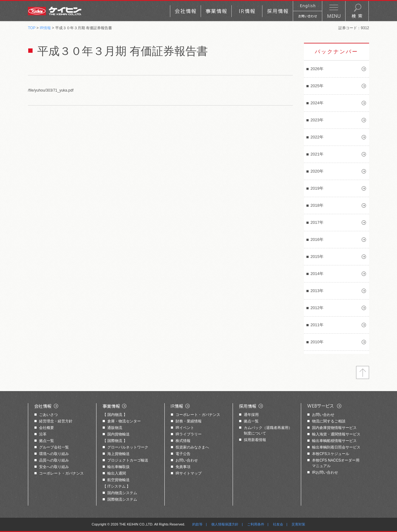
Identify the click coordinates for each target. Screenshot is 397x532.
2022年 (317, 137)
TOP (32, 28)
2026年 (317, 69)
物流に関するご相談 (329, 421)
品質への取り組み (54, 460)
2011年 (317, 325)
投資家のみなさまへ (192, 447)
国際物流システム (122, 499)
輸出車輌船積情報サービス (334, 441)
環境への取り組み (54, 454)
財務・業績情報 (189, 421)
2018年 (317, 205)
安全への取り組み (54, 467)
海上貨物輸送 (118, 454)
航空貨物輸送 (118, 480)
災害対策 (298, 524)
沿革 (43, 434)
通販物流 (115, 428)
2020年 (317, 171)
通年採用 (251, 415)
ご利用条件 (256, 524)
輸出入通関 (117, 473)
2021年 (317, 154)
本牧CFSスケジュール (331, 454)
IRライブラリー (189, 434)
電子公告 (183, 454)
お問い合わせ (187, 460)
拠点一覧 (47, 441)
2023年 (317, 120)
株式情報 (183, 441)
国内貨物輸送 (118, 434)
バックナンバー (337, 52)
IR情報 (45, 28)
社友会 (278, 524)
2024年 (317, 103)
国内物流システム (122, 493)
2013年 (317, 291)
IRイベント (185, 428)
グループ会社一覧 (54, 447)
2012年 (317, 308)
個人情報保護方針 (225, 524)
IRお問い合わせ (325, 472)
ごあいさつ (48, 415)
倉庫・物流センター (124, 421)
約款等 (197, 524)
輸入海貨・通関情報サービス (336, 434)
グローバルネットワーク (128, 447)
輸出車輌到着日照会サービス (336, 447)
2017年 (317, 222)
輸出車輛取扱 (118, 467)
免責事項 (183, 467)
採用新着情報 (255, 440)
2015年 (317, 257)
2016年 (317, 239)
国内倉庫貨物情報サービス (334, 428)
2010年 (317, 342)
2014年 (317, 274)
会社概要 (47, 428)
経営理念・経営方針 (56, 421)
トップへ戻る (363, 372)
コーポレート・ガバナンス (61, 473)
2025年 (317, 86)
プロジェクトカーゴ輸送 (128, 460)
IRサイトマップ (189, 473)
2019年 (317, 188)
